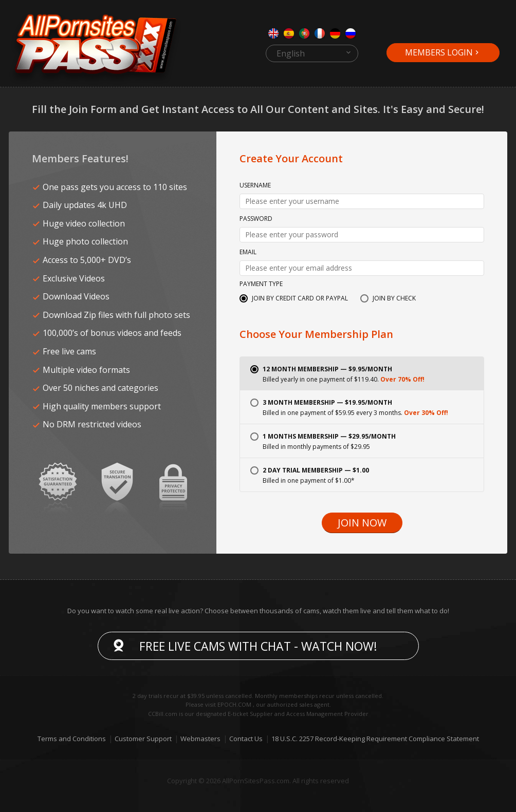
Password (256, 219)
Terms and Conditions (72, 739)
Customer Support (143, 739)
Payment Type (261, 285)
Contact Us (246, 739)
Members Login (439, 52)
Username (255, 186)
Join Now (362, 523)
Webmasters (200, 739)
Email (248, 253)
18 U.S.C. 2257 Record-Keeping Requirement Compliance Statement (375, 739)
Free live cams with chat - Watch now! (258, 646)
